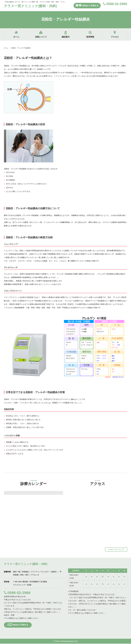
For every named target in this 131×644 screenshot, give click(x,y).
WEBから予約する (87, 5)
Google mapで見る (116, 549)
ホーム (6, 48)
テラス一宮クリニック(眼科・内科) (33, 6)
